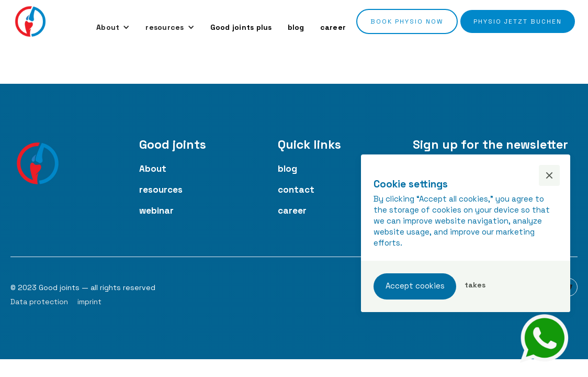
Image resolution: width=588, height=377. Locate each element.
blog (296, 27)
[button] (113, 27)
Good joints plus (241, 27)
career (333, 27)
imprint (89, 302)
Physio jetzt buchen (518, 21)
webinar (156, 210)
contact (296, 190)
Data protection (39, 302)
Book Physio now (407, 21)
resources (161, 190)
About (153, 169)
